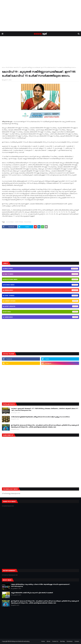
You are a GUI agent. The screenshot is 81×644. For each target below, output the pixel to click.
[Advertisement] (40, 16)
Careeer (77, 641)
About (48, 641)
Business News (41, 285)
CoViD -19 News (41, 296)
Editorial (41, 312)
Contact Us (55, 641)
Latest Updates (41, 306)
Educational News (41, 279)
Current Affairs (41, 301)
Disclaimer (70, 641)
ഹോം (3, 67)
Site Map (62, 641)
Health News (41, 274)
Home (43, 641)
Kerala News (9, 67)
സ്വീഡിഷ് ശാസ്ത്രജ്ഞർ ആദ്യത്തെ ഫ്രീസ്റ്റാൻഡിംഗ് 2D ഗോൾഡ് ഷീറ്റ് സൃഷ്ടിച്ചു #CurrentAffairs (40, 417)
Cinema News (41, 290)
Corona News (10, 222)
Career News (41, 317)
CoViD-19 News (19, 222)
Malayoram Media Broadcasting (21, 641)
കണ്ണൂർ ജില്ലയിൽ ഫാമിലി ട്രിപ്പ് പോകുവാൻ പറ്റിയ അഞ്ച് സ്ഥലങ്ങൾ (32, 593)
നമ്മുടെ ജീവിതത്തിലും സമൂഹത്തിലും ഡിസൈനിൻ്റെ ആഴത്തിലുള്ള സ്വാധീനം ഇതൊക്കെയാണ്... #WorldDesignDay (41, 585)
